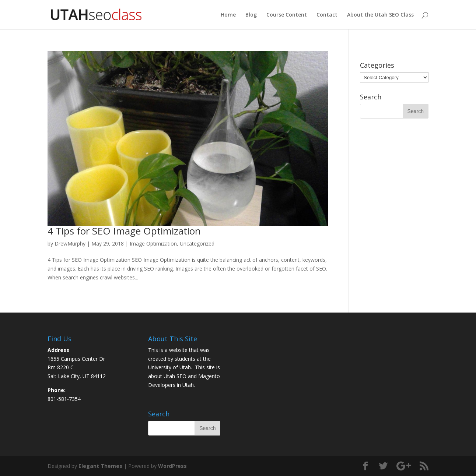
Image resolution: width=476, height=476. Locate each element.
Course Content (287, 15)
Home (228, 15)
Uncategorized (197, 244)
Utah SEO (175, 376)
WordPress (172, 466)
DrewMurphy (70, 244)
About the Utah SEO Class (380, 15)
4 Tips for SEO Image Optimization (124, 231)
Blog (251, 15)
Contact (327, 15)
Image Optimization (153, 244)
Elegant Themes (100, 466)
